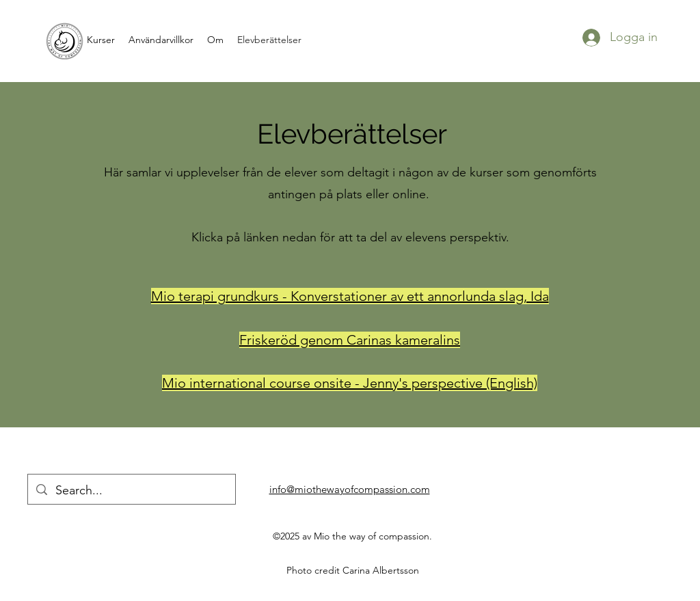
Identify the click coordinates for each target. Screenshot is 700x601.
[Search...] (131, 491)
